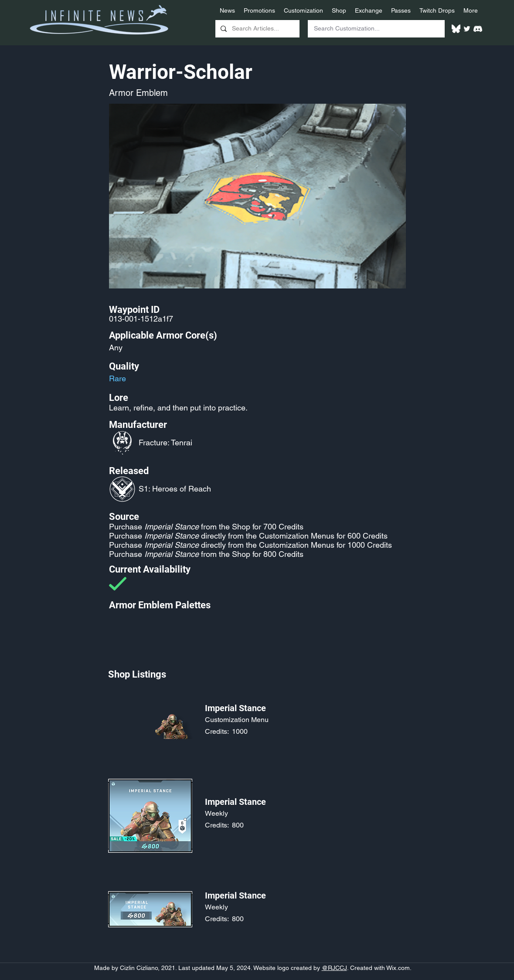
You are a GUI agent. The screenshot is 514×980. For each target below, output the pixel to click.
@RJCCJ (334, 968)
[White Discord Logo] (478, 29)
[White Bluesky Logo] (456, 29)
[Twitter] (467, 29)
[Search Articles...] (257, 29)
